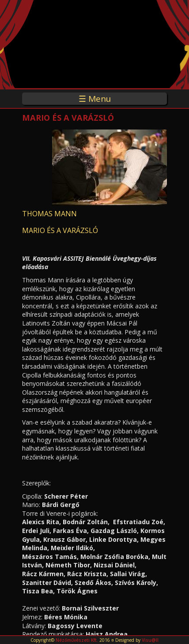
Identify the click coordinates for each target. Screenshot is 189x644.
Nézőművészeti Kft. (77, 640)
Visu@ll (150, 640)
